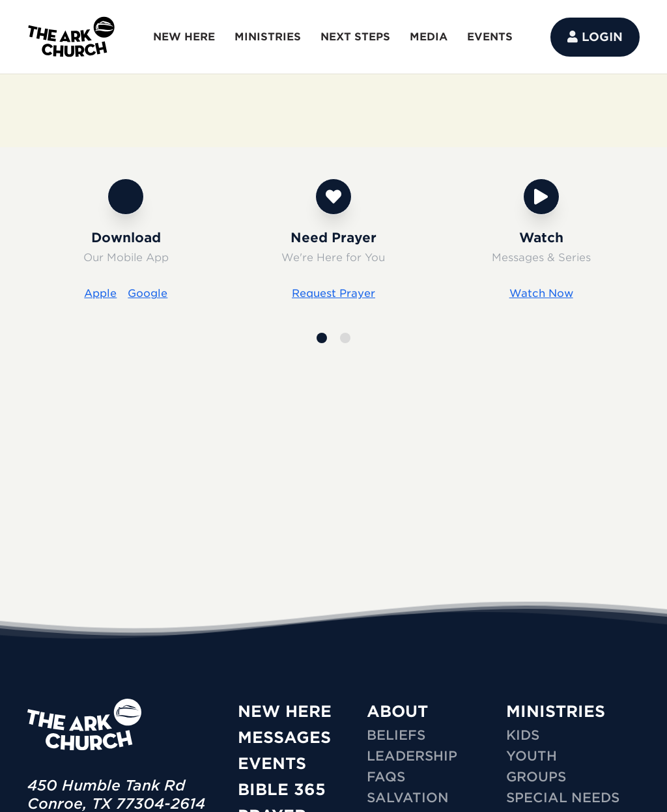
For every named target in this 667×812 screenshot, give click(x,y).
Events (272, 763)
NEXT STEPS (355, 37)
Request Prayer (333, 293)
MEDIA (429, 37)
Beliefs (396, 735)
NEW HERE (184, 37)
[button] (322, 338)
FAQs (386, 777)
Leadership (412, 756)
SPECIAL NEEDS (563, 798)
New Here (285, 711)
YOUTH (532, 756)
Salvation (408, 798)
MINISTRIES (268, 37)
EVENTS (490, 37)
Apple (100, 293)
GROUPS (536, 777)
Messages (284, 737)
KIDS (523, 735)
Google (148, 293)
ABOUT (397, 711)
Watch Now (541, 293)
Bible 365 (282, 790)
